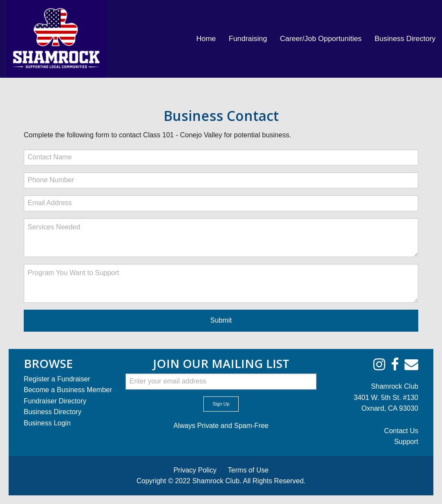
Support (406, 442)
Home (206, 39)
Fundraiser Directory (55, 401)
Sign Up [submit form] (221, 404)
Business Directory (405, 39)
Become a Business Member (68, 390)
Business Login (47, 423)
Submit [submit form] (221, 320)
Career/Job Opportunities (321, 39)
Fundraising (248, 39)
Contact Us (401, 431)
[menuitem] (206, 39)
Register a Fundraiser (57, 379)
